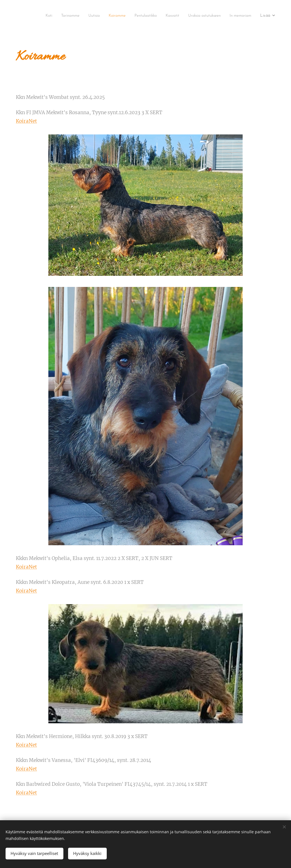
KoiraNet (26, 121)
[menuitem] (60, 16)
